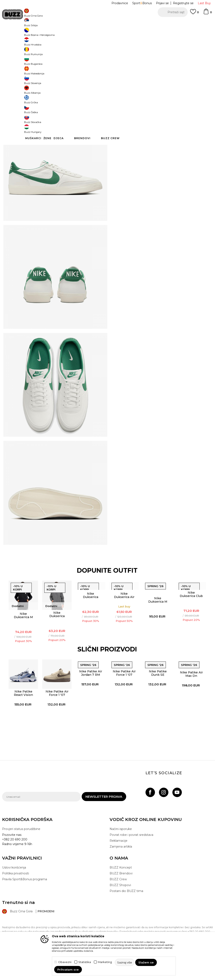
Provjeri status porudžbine (21, 873)
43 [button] (147, 76)
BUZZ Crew (118, 923)
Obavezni (65, 962)
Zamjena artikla (121, 891)
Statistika (85, 962)
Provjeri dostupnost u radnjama (157, 138)
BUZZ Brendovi (121, 918)
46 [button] (131, 85)
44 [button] (163, 76)
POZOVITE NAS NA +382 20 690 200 (99, 23)
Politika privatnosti (16, 918)
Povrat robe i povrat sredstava (131, 879)
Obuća (68, 34)
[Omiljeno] (194, 14)
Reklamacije (119, 885)
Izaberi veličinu (121, 69)
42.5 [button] (131, 76)
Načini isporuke (121, 873)
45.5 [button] (115, 85)
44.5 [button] (178, 76)
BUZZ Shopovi (120, 929)
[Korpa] (207, 13)
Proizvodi (54, 34)
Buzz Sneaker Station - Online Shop (24, 34)
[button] (173, 12)
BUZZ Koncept (121, 912)
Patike (79, 34)
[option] (107, 23)
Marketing (105, 962)
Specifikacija (157, 125)
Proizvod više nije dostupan (155, 105)
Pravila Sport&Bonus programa (25, 923)
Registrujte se (183, 3)
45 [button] (194, 76)
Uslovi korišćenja (14, 912)
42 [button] (115, 76)
